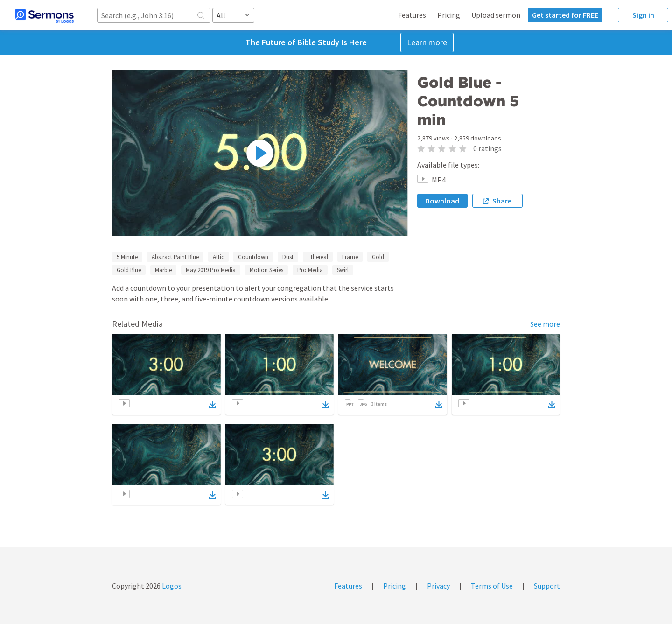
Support (547, 586)
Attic (218, 257)
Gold (378, 257)
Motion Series (266, 270)
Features (412, 15)
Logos (171, 586)
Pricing (449, 15)
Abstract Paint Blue (175, 257)
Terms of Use (492, 586)
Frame (350, 257)
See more (545, 324)
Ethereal (318, 257)
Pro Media (310, 270)
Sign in (643, 15)
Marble (163, 270)
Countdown (253, 257)
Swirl (343, 270)
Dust (288, 257)
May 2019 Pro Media (211, 270)
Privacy (438, 586)
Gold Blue (129, 270)
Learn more (427, 42)
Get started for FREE (565, 15)
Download (442, 201)
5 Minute (127, 257)
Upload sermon (496, 15)
